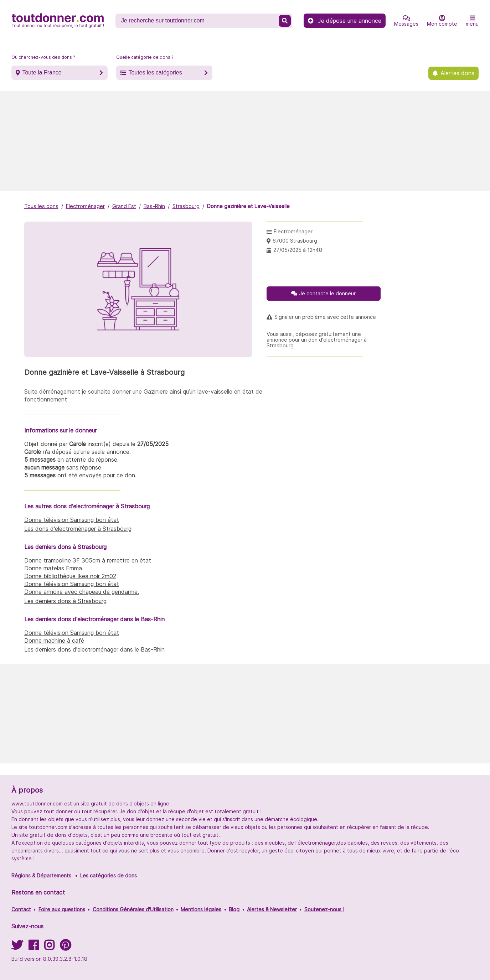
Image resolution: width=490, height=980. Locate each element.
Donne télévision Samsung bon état (72, 520)
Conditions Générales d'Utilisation (133, 909)
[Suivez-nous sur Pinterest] (65, 947)
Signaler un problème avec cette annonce (325, 317)
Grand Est (124, 206)
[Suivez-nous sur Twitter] (17, 947)
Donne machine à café (54, 641)
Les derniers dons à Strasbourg (65, 601)
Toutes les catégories (155, 72)
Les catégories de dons (109, 875)
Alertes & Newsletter (272, 909)
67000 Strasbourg (295, 241)
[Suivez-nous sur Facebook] (33, 947)
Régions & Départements (41, 875)
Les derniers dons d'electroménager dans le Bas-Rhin (94, 649)
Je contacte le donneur (327, 293)
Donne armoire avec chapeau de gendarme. (82, 592)
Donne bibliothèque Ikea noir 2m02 (70, 576)
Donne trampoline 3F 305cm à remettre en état (88, 560)
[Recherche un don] (198, 21)
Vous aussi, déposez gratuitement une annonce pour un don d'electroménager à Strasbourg (317, 340)
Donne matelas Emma (53, 568)
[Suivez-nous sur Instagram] (49, 947)
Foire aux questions (62, 909)
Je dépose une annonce (345, 21)
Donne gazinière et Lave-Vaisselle (248, 206)
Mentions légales (201, 909)
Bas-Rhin (154, 206)
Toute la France (42, 72)
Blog (234, 909)
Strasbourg (186, 206)
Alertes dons (457, 73)
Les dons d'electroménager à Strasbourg (78, 529)
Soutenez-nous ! (324, 909)
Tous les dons (41, 206)
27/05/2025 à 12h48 (298, 250)
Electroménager (85, 206)
